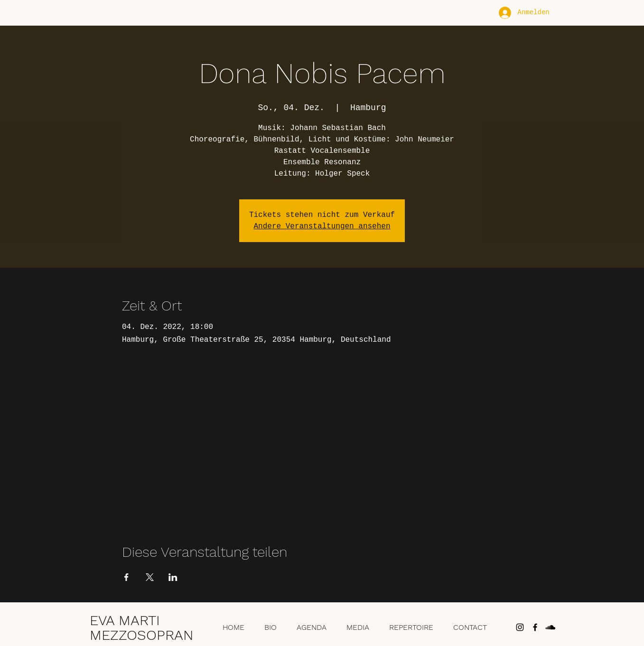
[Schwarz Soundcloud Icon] (550, 627)
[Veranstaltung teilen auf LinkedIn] (173, 577)
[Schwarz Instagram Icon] (520, 627)
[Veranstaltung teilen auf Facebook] (126, 577)
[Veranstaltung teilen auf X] (150, 577)
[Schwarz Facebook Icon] (535, 627)
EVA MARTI (125, 620)
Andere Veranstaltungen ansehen (322, 226)
